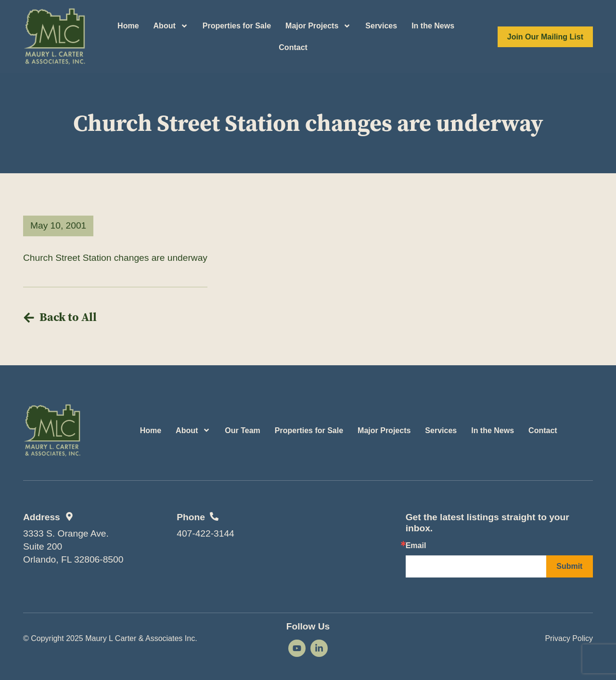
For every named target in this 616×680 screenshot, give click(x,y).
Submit (569, 566)
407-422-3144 (205, 533)
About (171, 26)
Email (416, 546)
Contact (293, 47)
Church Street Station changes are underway (115, 258)
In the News (433, 26)
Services (381, 26)
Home (128, 26)
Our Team (243, 430)
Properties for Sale (237, 26)
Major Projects (318, 26)
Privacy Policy (569, 638)
